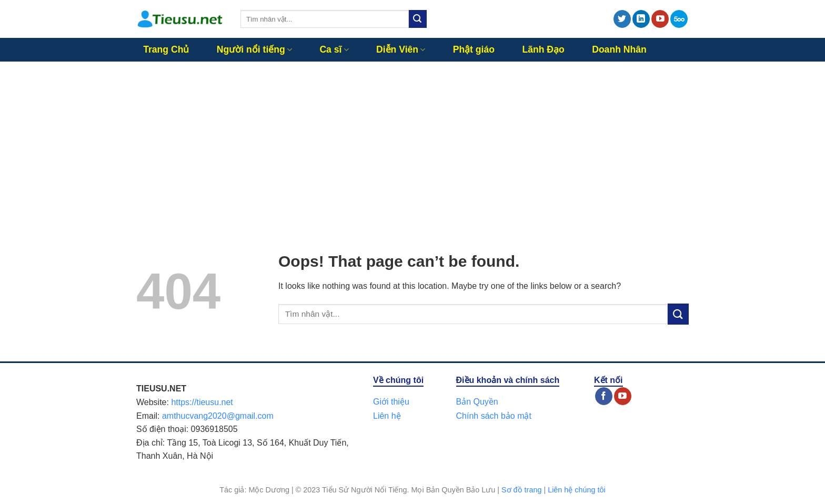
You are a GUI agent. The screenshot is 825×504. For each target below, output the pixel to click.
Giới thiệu (391, 402)
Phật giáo (474, 49)
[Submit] (418, 19)
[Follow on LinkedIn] (641, 19)
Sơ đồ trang (521, 490)
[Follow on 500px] (679, 19)
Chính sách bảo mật (494, 416)
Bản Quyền (477, 402)
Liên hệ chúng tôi (577, 490)
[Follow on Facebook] (604, 396)
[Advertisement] (413, 140)
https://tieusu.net (202, 402)
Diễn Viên (401, 49)
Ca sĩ (334, 49)
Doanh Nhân (619, 49)
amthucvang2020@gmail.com (218, 416)
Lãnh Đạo (543, 49)
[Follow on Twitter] (622, 19)
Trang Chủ (166, 49)
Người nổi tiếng (254, 49)
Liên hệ (387, 416)
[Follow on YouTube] (660, 19)
